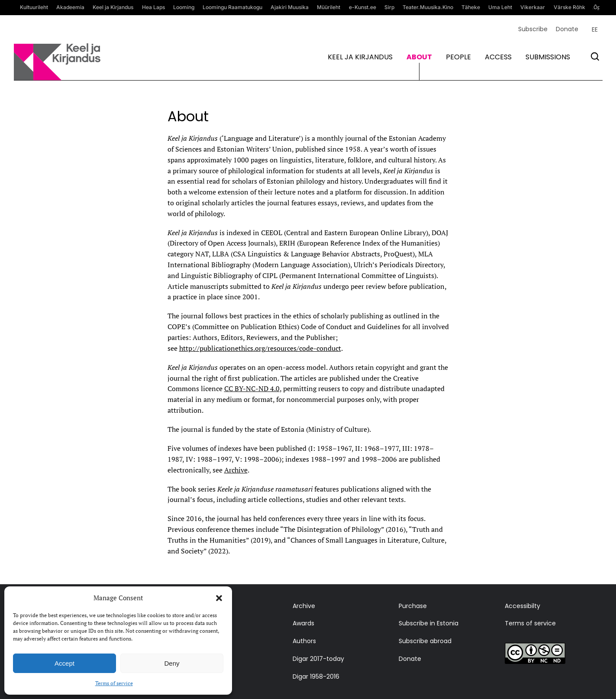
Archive (236, 470)
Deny (172, 663)
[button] (219, 598)
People (458, 57)
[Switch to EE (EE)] (595, 29)
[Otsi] (595, 57)
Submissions (548, 57)
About (419, 57)
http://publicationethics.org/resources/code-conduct (260, 348)
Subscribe (533, 29)
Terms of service (114, 683)
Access (498, 57)
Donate (567, 29)
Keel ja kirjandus (360, 57)
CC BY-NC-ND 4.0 (252, 388)
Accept (65, 663)
